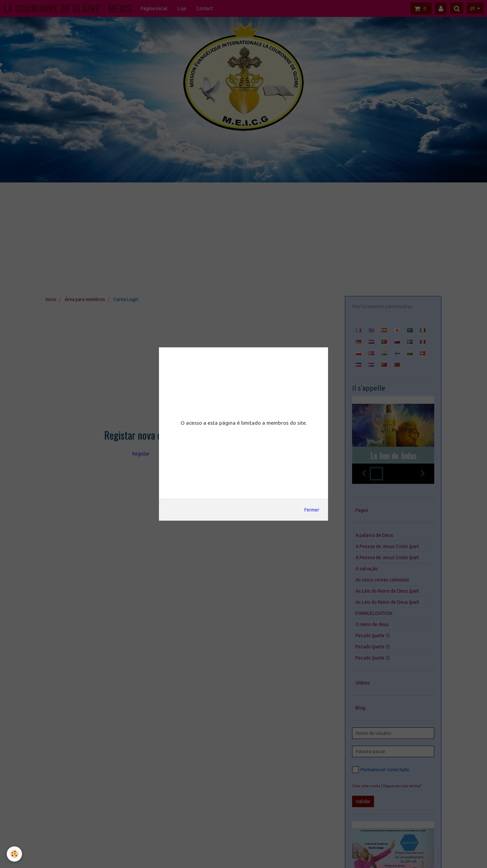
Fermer (312, 510)
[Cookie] (14, 854)
